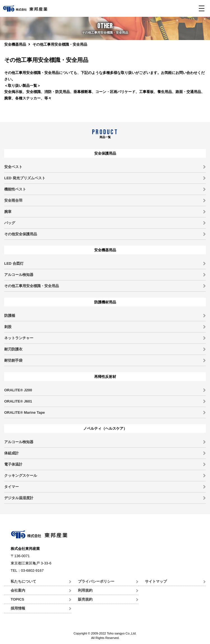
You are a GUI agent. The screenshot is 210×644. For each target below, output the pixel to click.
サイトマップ (156, 581)
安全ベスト (13, 167)
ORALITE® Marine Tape (25, 412)
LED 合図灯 (14, 263)
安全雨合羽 (13, 200)
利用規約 (85, 590)
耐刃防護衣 (13, 349)
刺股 (8, 327)
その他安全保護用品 (21, 234)
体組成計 (11, 453)
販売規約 (85, 599)
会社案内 (18, 590)
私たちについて (23, 581)
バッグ (10, 223)
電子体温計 (13, 464)
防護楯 (10, 316)
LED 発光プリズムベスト (25, 178)
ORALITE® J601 (18, 401)
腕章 (8, 212)
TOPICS (17, 599)
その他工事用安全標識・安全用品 (32, 286)
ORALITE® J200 (18, 390)
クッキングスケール (21, 476)
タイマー (11, 487)
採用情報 (18, 608)
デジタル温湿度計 (19, 498)
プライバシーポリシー (96, 581)
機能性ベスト (15, 189)
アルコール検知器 (19, 275)
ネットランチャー (19, 338)
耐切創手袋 (13, 360)
